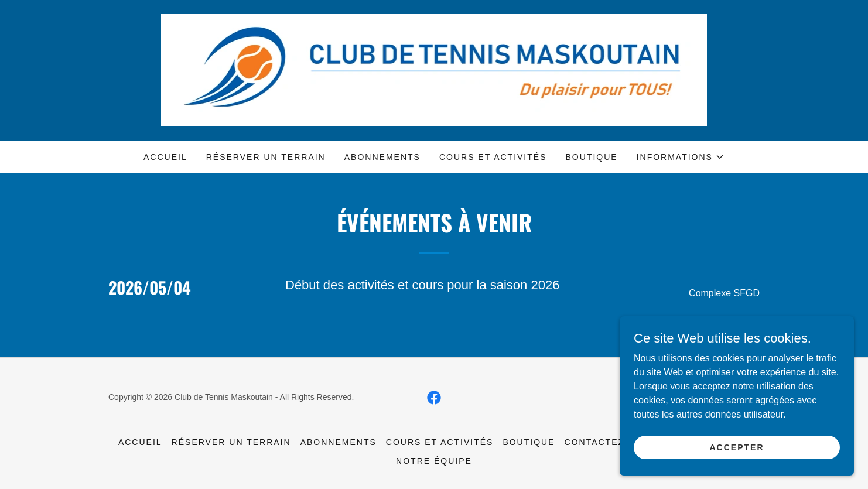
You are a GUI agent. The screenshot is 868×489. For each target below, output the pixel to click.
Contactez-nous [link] (611, 442)
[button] (681, 157)
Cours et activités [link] (493, 157)
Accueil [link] (165, 157)
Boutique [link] (592, 157)
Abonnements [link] (382, 157)
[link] (434, 69)
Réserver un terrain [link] (266, 157)
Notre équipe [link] (434, 461)
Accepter (737, 455)
